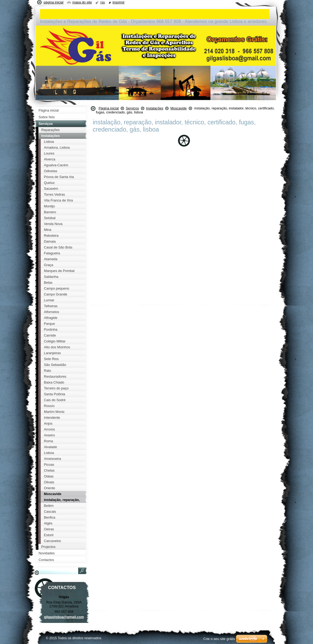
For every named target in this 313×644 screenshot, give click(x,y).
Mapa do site (82, 2)
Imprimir (119, 2)
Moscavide (178, 108)
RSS (103, 2)
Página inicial (109, 108)
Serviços (132, 108)
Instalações (155, 108)
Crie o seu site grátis (219, 639)
